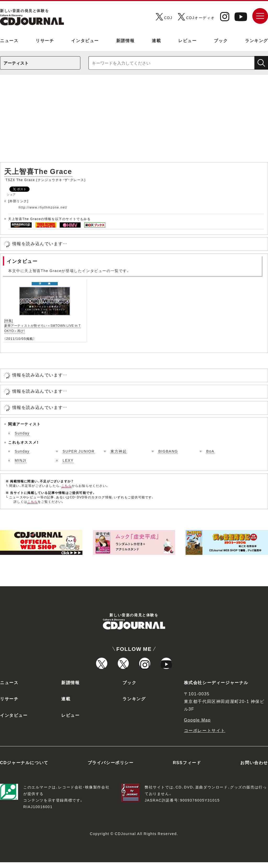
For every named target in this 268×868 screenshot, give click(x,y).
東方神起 (119, 451)
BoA (210, 451)
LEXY (68, 460)
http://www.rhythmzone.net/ (43, 207)
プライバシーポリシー (111, 768)
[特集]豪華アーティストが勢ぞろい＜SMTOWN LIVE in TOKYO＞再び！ (42, 325)
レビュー (187, 40)
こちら (66, 486)
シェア (11, 194)
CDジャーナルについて (24, 768)
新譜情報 (125, 40)
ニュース (9, 40)
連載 (156, 40)
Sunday (22, 433)
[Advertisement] (134, 121)
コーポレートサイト (205, 736)
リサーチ (45, 40)
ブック (221, 40)
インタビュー (85, 40)
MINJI (21, 460)
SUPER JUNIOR (79, 451)
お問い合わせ (254, 768)
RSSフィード (187, 768)
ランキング (256, 40)
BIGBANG (168, 451)
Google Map (197, 725)
